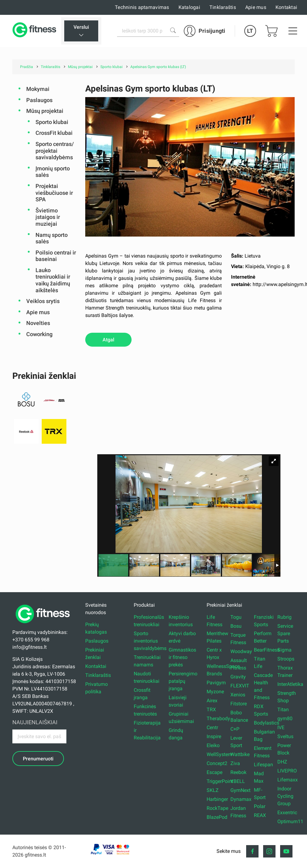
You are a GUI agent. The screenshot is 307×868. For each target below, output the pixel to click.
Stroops (286, 659)
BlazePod (217, 817)
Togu (236, 617)
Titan (283, 710)
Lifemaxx (288, 780)
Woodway (241, 651)
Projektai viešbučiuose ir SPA (54, 193)
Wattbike (240, 754)
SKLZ (213, 790)
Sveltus (285, 736)
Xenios (238, 695)
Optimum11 (290, 821)
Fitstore (239, 704)
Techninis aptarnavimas (142, 7)
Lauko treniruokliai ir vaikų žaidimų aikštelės (53, 280)
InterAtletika (290, 684)
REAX (260, 815)
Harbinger (217, 799)
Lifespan (263, 765)
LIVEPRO (287, 771)
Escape (214, 772)
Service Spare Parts (285, 633)
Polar (260, 806)
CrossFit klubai (54, 133)
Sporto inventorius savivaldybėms (150, 641)
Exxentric (287, 812)
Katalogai (189, 7)
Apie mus (256, 7)
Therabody (218, 718)
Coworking (39, 334)
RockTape (217, 808)
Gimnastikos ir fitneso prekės (182, 657)
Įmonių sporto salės (53, 172)
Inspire (214, 736)
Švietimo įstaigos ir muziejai (48, 217)
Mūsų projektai (45, 111)
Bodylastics (267, 723)
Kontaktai (286, 7)
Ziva (235, 763)
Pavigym (216, 683)
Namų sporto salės (52, 238)
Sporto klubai (52, 122)
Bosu (236, 626)
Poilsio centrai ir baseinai (56, 256)
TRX (211, 710)
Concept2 (217, 763)
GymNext (240, 790)
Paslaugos (39, 100)
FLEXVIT (240, 686)
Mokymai (38, 89)
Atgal (108, 340)
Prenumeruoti (38, 759)
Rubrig (284, 617)
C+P (235, 729)
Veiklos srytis (43, 301)
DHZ (282, 762)
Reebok (238, 772)
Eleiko (213, 745)
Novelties (38, 323)
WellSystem (219, 754)
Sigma (284, 650)
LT (250, 31)
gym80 (285, 718)
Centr (212, 727)
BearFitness (267, 650)
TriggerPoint (220, 781)
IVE (281, 727)
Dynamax (241, 799)
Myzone (215, 692)
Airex (212, 701)
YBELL (238, 781)
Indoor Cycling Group (285, 796)
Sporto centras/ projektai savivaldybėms (55, 151)
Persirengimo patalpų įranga (183, 681)
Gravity (238, 677)
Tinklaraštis (223, 7)
